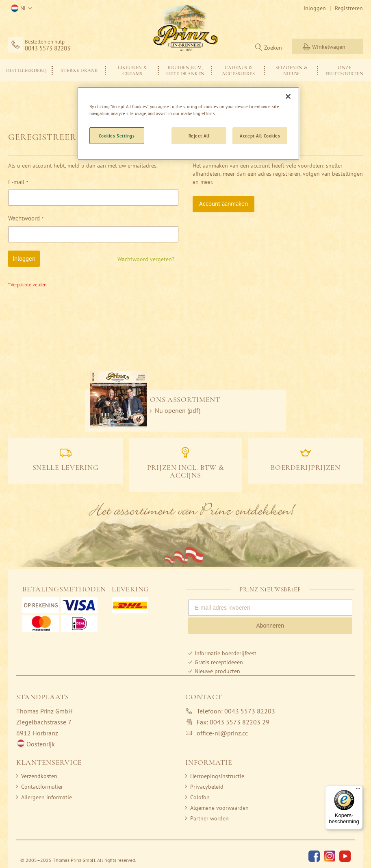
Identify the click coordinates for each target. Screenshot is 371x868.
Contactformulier (42, 787)
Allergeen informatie (47, 797)
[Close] (288, 96)
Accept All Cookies (260, 136)
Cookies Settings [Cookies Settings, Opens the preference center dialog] (117, 136)
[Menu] (358, 790)
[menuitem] (26, 70)
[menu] (185, 70)
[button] (20, 9)
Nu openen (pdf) (178, 410)
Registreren (349, 8)
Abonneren (270, 626)
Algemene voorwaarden (219, 808)
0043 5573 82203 (48, 48)
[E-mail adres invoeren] (270, 608)
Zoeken (273, 48)
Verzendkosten (39, 776)
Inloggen (315, 8)
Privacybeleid (207, 787)
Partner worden (209, 818)
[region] (189, 123)
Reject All (199, 136)
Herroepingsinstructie (217, 776)
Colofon (200, 797)
